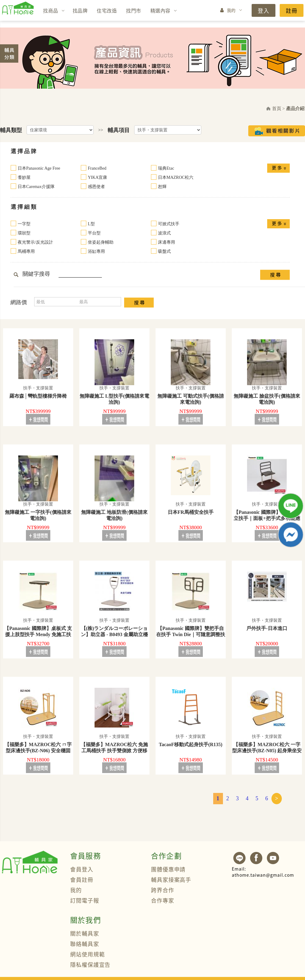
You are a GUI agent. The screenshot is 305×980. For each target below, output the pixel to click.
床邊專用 (167, 242)
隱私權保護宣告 (90, 964)
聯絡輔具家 (85, 944)
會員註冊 (82, 879)
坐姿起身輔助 (101, 242)
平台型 (94, 233)
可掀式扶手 (169, 224)
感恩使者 (96, 187)
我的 (231, 10)
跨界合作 (163, 890)
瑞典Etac (166, 168)
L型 (91, 224)
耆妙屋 (24, 177)
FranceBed (97, 168)
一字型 (24, 224)
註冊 (292, 10)
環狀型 (24, 233)
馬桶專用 (26, 251)
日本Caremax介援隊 (36, 187)
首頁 (277, 109)
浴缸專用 (96, 251)
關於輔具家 (85, 933)
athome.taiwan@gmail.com (263, 872)
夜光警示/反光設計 (35, 242)
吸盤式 (164, 251)
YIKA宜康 (97, 177)
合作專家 (163, 900)
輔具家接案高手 (171, 879)
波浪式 (164, 233)
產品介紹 (295, 109)
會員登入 (82, 869)
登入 (264, 10)
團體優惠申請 (168, 869)
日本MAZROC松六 (176, 177)
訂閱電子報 (85, 900)
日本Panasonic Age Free (39, 168)
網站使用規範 (87, 954)
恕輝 (162, 187)
